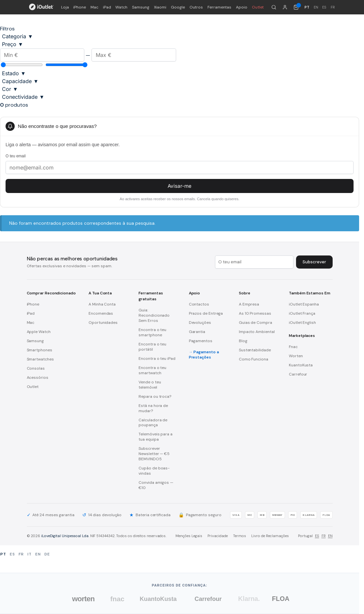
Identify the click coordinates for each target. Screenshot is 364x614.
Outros (196, 7)
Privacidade (218, 536)
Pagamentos (201, 341)
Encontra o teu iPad (157, 359)
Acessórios (38, 377)
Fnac (293, 347)
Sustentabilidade (255, 350)
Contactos (199, 304)
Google (178, 7)
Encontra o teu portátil (152, 347)
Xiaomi (160, 7)
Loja (65, 7)
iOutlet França (302, 313)
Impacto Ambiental (257, 332)
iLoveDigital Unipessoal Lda (65, 536)
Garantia (197, 332)
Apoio (242, 7)
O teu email (16, 156)
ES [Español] (324, 7)
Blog (243, 341)
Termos (240, 536)
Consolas (36, 368)
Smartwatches (40, 359)
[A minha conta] (285, 7)
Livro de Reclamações (270, 536)
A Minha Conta (102, 304)
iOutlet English (302, 323)
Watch (121, 7)
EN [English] (316, 7)
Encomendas (101, 313)
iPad (107, 7)
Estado (14, 73)
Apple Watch (39, 332)
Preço (13, 44)
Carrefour (298, 374)
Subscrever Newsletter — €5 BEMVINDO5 (154, 454)
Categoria (17, 36)
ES (317, 536)
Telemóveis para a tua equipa (156, 437)
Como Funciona (254, 359)
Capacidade (20, 81)
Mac (94, 7)
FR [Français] (333, 7)
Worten (296, 356)
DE (47, 554)
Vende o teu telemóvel (150, 385)
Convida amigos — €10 (156, 485)
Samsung (141, 7)
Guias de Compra (256, 323)
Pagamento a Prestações (204, 355)
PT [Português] (307, 7)
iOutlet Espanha (304, 304)
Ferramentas (219, 7)
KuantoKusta (301, 365)
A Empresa (249, 304)
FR (324, 536)
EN (330, 536)
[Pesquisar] (274, 7)
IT (29, 554)
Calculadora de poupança (153, 423)
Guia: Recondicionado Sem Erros (154, 315)
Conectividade (23, 97)
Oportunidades (103, 323)
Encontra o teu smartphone (152, 332)
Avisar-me (180, 186)
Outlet (258, 7)
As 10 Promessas (255, 313)
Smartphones (40, 350)
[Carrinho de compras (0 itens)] (296, 7)
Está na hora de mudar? (153, 408)
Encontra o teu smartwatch (152, 370)
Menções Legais (189, 536)
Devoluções (200, 323)
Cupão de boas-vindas (154, 471)
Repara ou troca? (155, 396)
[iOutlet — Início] (41, 7)
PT (3, 554)
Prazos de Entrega (206, 313)
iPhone (80, 7)
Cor (10, 89)
